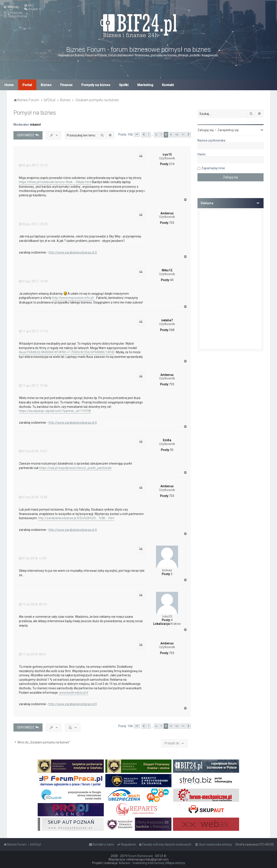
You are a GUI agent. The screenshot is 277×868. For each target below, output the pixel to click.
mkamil (35, 125)
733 (172, 223)
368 (172, 330)
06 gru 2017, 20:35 (33, 224)
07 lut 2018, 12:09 (33, 558)
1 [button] (149, 135)
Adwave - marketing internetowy (142, 863)
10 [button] (177, 135)
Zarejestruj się (228, 130)
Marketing (145, 85)
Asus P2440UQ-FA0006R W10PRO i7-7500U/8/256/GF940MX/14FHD (67, 352)
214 (172, 164)
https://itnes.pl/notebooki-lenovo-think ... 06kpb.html (55, 182)
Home (9, 85)
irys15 (167, 154)
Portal (27, 85)
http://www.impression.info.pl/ (73, 298)
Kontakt (168, 85)
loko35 (167, 616)
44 (172, 280)
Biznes (46, 85)
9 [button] (171, 135)
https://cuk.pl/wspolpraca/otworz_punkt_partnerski (75, 468)
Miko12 (167, 270)
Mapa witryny (176, 863)
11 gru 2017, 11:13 (33, 331)
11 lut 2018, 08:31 (33, 654)
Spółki (124, 85)
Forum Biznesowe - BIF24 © (147, 856)
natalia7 (167, 320)
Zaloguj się (206, 130)
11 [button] (183, 135)
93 (172, 450)
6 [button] (156, 135)
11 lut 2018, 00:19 (33, 604)
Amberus (167, 213)
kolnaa (167, 570)
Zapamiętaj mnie (213, 168)
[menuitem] (29, 6)
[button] (137, 135)
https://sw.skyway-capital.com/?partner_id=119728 (55, 411)
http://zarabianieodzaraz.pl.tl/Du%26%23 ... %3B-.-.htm (76, 518)
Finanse (66, 85)
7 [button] (161, 135)
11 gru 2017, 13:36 (33, 386)
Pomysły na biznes (96, 85)
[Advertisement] (231, 280)
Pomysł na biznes (35, 113)
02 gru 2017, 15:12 (33, 165)
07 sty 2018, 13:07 (33, 451)
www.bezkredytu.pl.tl (74, 693)
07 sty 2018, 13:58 (33, 497)
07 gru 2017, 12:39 (33, 281)
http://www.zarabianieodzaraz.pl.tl (73, 252)
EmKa (167, 440)
